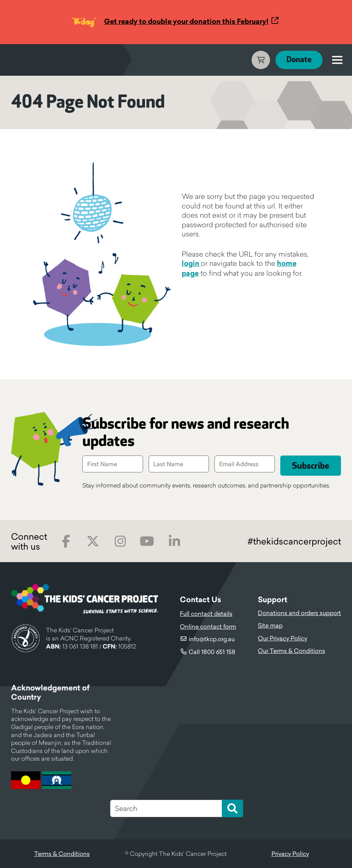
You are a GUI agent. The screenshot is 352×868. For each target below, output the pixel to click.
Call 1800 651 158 (212, 652)
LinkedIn (174, 541)
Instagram (120, 541)
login (191, 263)
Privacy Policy (290, 854)
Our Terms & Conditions (291, 651)
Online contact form (208, 626)
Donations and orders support (299, 613)
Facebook (66, 541)
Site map (270, 625)
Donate (299, 60)
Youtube (147, 541)
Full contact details (206, 614)
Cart (261, 60)
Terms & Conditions (62, 854)
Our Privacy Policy (282, 638)
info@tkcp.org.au (212, 639)
